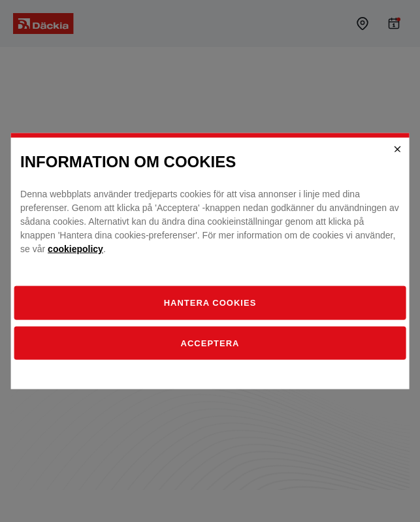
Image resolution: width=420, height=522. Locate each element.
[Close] (398, 149)
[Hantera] (210, 303)
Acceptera (210, 343)
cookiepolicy (75, 249)
